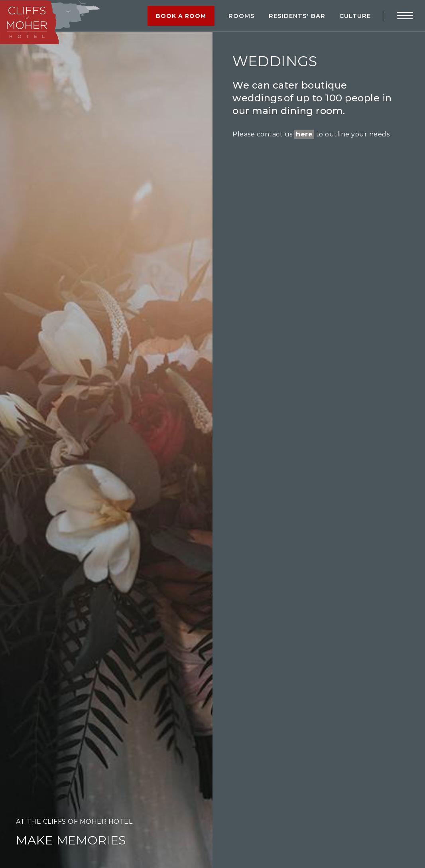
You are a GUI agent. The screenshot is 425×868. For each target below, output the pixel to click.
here (304, 134)
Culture (355, 16)
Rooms (242, 16)
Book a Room (181, 16)
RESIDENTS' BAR (297, 16)
